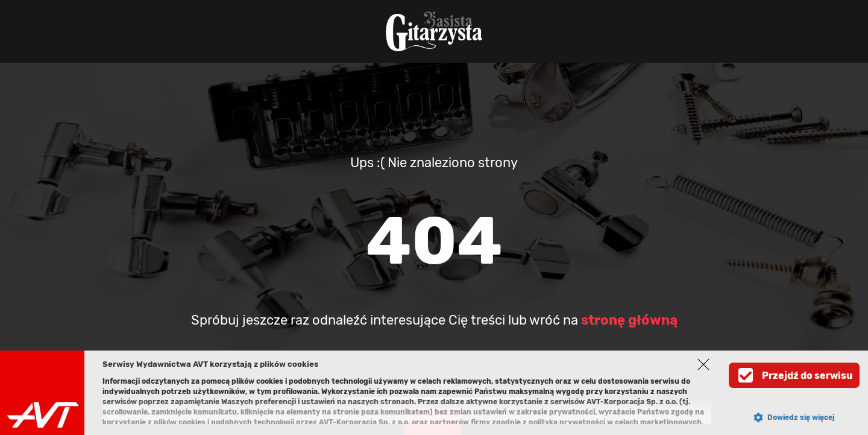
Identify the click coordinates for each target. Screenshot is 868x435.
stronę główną (629, 320)
